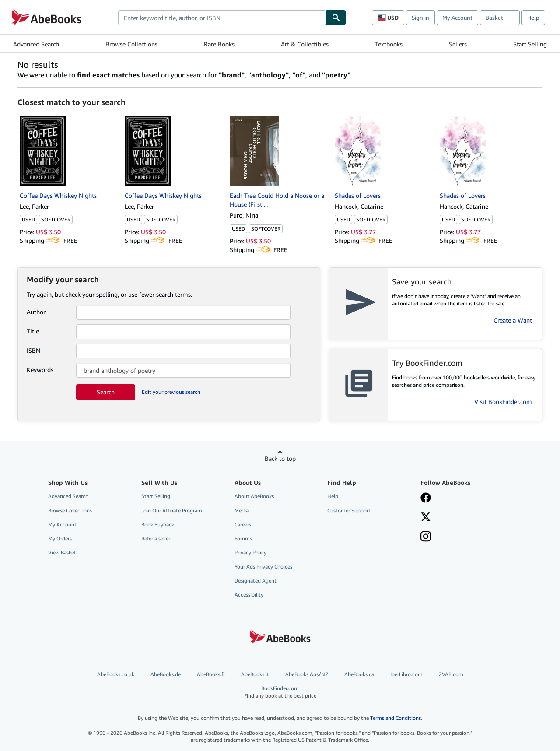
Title (33, 331)
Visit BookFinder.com (503, 402)
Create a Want (513, 320)
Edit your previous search (171, 392)
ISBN (33, 350)
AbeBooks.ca (359, 674)
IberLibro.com (406, 674)
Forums (243, 539)
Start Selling (530, 44)
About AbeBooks (254, 496)
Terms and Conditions (395, 718)
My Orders (60, 539)
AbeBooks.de (166, 674)
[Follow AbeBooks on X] (426, 518)
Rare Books (219, 44)
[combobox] (222, 18)
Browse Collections (131, 44)
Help (533, 18)
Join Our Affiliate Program (172, 511)
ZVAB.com (451, 674)
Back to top (280, 458)
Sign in (420, 18)
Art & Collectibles (305, 44)
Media (241, 511)
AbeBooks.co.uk (116, 674)
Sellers (458, 44)
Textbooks (389, 44)
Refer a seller (156, 539)
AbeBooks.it (255, 674)
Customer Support (349, 511)
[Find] (336, 18)
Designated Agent (255, 581)
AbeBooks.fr (211, 674)
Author (36, 312)
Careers (243, 525)
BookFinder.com (280, 692)
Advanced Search (36, 44)
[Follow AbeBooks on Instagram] (426, 537)
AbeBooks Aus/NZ (307, 674)
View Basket (62, 553)
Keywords (40, 370)
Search (106, 392)
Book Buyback (158, 525)
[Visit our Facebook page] (426, 498)
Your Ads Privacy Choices (263, 567)
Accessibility (249, 595)
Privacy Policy (250, 553)
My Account (457, 18)
